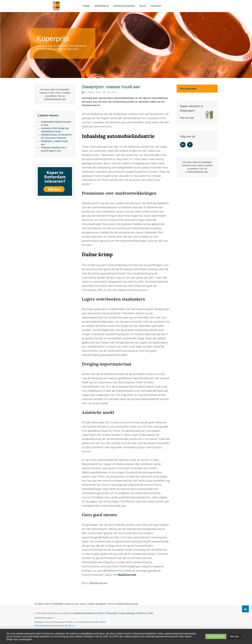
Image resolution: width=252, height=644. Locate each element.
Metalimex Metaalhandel (85, 613)
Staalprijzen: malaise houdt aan (111, 87)
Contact (156, 6)
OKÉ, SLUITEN (216, 636)
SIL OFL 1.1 (70, 626)
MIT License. (101, 622)
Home (86, 6)
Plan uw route (187, 118)
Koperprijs (102, 6)
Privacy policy (111, 613)
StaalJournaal (127, 575)
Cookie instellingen (127, 613)
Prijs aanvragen (188, 89)
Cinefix (150, 613)
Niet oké (234, 636)
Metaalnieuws (98, 583)
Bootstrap (38, 622)
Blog (143, 6)
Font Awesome (41, 626)
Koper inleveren (124, 6)
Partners (100, 613)
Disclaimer (141, 613)
